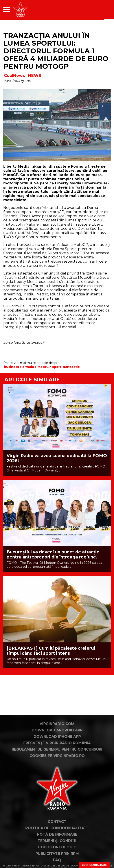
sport (57, 367)
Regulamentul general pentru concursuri (57, 749)
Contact (57, 822)
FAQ (57, 860)
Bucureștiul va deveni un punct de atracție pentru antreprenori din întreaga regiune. (53, 555)
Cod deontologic (57, 847)
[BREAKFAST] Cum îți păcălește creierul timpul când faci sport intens (51, 651)
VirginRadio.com (57, 724)
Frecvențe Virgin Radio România (57, 743)
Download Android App (57, 730)
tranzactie (71, 367)
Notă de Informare (57, 834)
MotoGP (44, 367)
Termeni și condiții (57, 841)
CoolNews (14, 76)
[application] (100, 9)
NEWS (35, 76)
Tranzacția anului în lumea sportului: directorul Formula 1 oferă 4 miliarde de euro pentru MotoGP (56, 51)
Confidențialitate (94, 865)
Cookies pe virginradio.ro (57, 756)
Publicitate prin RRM (57, 854)
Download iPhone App (57, 737)
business (11, 367)
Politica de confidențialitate (57, 828)
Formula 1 (28, 367)
